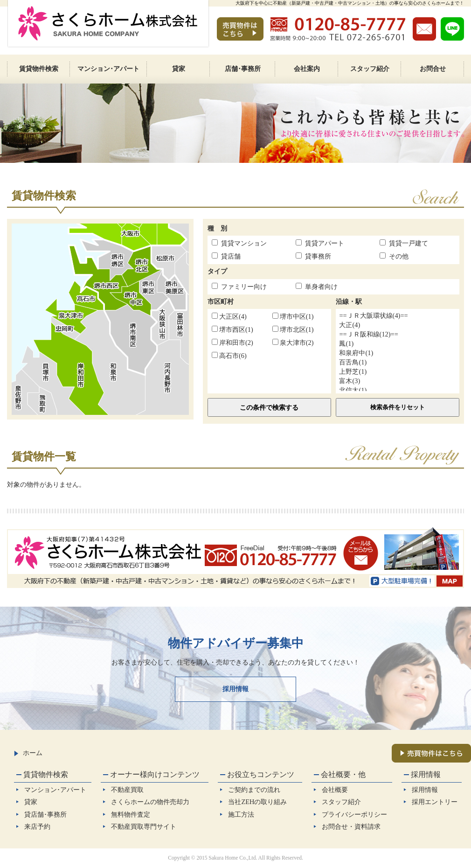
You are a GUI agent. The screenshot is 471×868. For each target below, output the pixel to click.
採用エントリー (435, 802)
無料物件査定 (131, 814)
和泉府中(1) (398, 353)
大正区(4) (229, 316)
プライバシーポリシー (354, 814)
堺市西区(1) (232, 329)
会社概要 (335, 790)
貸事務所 (318, 256)
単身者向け (321, 287)
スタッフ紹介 (341, 802)
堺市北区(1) (293, 329)
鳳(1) (398, 344)
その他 (399, 256)
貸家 (31, 802)
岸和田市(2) (232, 343)
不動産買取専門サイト (144, 826)
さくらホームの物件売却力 (150, 802)
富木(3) (398, 381)
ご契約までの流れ (254, 790)
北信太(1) (398, 391)
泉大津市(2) (293, 343)
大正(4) (398, 325)
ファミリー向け (244, 287)
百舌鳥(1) (398, 363)
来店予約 (37, 826)
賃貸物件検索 (46, 774)
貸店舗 (231, 256)
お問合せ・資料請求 (351, 826)
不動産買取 (127, 790)
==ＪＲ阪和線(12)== (398, 335)
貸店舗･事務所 (45, 814)
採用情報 (235, 689)
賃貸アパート (325, 243)
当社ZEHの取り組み (257, 802)
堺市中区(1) (293, 316)
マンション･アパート (55, 790)
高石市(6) (229, 356)
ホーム (28, 753)
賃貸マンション (244, 243)
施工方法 (241, 814)
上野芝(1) (398, 372)
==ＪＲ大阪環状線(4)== (398, 316)
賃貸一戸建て (409, 243)
